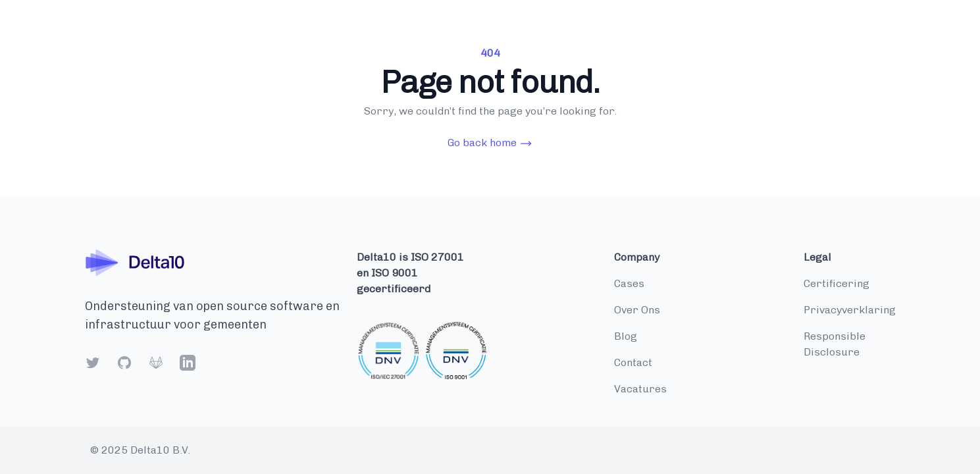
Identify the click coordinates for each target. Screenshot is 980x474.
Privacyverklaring (850, 310)
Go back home (490, 143)
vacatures (640, 389)
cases (629, 283)
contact (633, 362)
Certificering (837, 283)
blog (626, 336)
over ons (637, 310)
